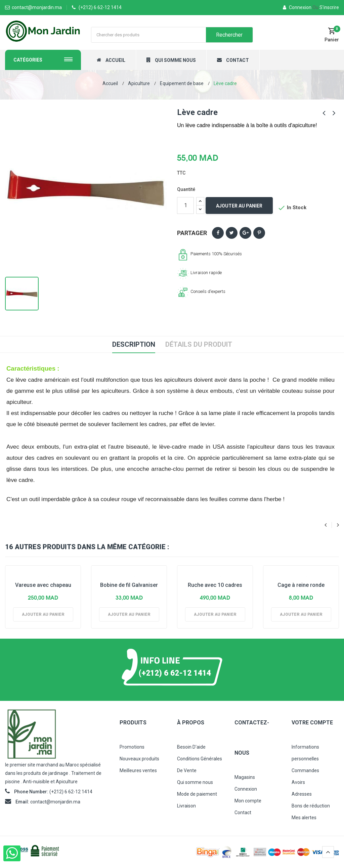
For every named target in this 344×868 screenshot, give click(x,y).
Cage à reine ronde (301, 585)
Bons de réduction (311, 806)
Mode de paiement (197, 794)
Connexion (298, 7)
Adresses (302, 794)
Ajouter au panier (239, 206)
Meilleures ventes (138, 770)
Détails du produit (199, 344)
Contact (243, 813)
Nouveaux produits (139, 759)
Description (134, 344)
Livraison (186, 806)
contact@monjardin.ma (55, 802)
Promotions (132, 747)
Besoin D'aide (191, 747)
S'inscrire (326, 7)
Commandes (305, 770)
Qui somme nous (195, 782)
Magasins (245, 777)
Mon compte (248, 801)
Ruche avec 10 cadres (215, 585)
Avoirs (298, 782)
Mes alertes (304, 818)
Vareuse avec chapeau (43, 585)
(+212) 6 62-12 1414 (100, 7)
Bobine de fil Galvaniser (129, 585)
